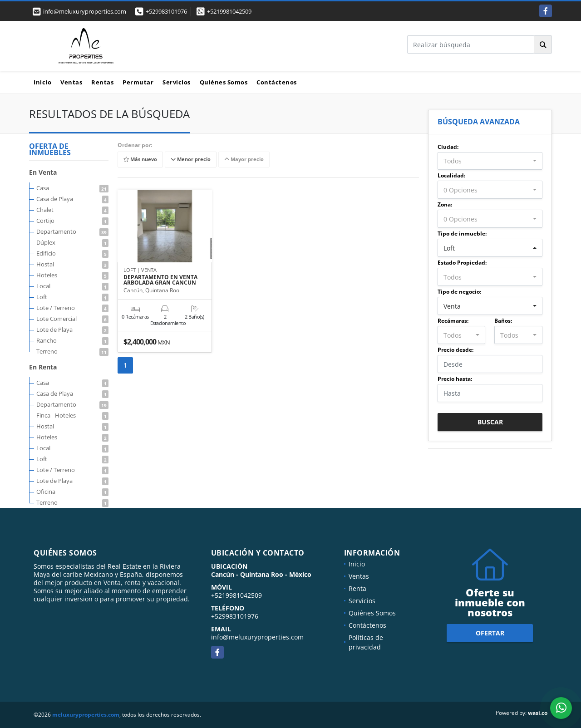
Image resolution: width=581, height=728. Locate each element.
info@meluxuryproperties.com (257, 637)
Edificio (72, 253)
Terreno (72, 351)
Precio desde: (455, 350)
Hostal (72, 264)
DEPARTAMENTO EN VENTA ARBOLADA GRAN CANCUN (160, 280)
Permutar (138, 82)
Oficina (72, 492)
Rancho (72, 340)
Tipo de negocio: (459, 292)
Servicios (177, 82)
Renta (357, 588)
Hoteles (72, 275)
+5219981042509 (229, 11)
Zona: (445, 204)
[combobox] (490, 161)
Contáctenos (277, 82)
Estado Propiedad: (462, 263)
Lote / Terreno (72, 308)
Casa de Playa (72, 199)
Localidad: (451, 175)
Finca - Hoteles (72, 415)
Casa (72, 188)
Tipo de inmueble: (462, 234)
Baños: (503, 321)
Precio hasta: (455, 379)
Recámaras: (453, 321)
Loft (72, 297)
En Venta (43, 172)
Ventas (71, 82)
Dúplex (72, 242)
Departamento (72, 231)
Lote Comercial (72, 319)
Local (72, 286)
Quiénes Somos (224, 82)
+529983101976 (166, 11)
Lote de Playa (72, 330)
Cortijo (72, 221)
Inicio (42, 82)
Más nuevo (140, 160)
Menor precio (191, 160)
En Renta (43, 367)
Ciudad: (448, 147)
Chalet (72, 210)
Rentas (102, 82)
